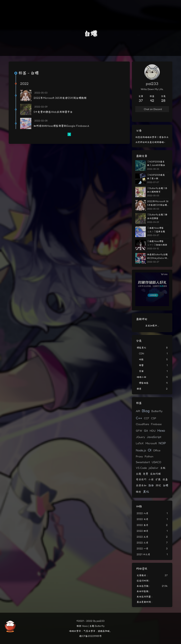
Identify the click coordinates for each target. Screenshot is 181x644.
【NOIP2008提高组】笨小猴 (156, 177)
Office (157, 450)
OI (150, 450)
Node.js (141, 450)
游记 (158, 485)
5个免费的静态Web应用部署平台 (53, 112)
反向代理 (155, 474)
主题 (138, 474)
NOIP (162, 443)
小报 (151, 479)
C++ (139, 418)
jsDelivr (154, 468)
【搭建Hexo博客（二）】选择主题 (156, 230)
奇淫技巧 (141, 479)
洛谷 (151, 485)
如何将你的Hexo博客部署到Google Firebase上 (62, 126)
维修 (138, 492)
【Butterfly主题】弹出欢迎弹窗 (157, 216)
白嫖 (165, 485)
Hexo (161, 430)
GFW (139, 431)
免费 (146, 474)
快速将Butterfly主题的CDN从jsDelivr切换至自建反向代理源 (157, 256)
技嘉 (165, 479)
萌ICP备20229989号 (90, 636)
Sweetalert (143, 462)
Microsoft (151, 443)
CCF (147, 418)
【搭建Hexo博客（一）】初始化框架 (157, 243)
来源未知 (141, 485)
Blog (146, 411)
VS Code (141, 468)
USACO (156, 462)
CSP (154, 418)
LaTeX (140, 443)
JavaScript (154, 437)
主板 (163, 468)
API (138, 411)
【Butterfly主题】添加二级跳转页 (157, 190)
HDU (153, 431)
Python (149, 456)
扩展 (158, 479)
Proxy (139, 456)
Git (146, 431)
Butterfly (157, 411)
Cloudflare (142, 424)
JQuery (140, 437)
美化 (146, 492)
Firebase (156, 424)
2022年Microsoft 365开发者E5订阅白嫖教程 (60, 98)
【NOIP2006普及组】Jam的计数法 (156, 163)
